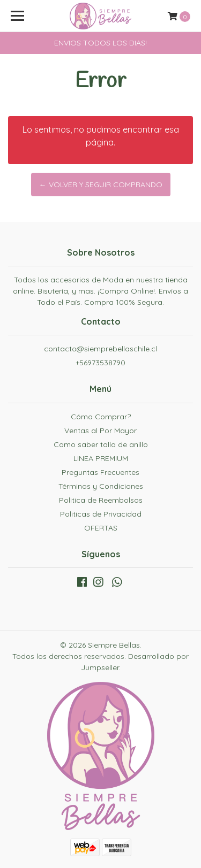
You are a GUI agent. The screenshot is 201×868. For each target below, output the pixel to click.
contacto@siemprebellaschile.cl (100, 349)
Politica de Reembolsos (101, 500)
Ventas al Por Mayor (100, 431)
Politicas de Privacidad (101, 514)
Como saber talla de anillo (101, 444)
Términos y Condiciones (101, 486)
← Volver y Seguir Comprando (101, 185)
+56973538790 (100, 363)
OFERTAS (101, 528)
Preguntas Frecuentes (100, 472)
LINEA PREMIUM (101, 458)
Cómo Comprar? (101, 417)
